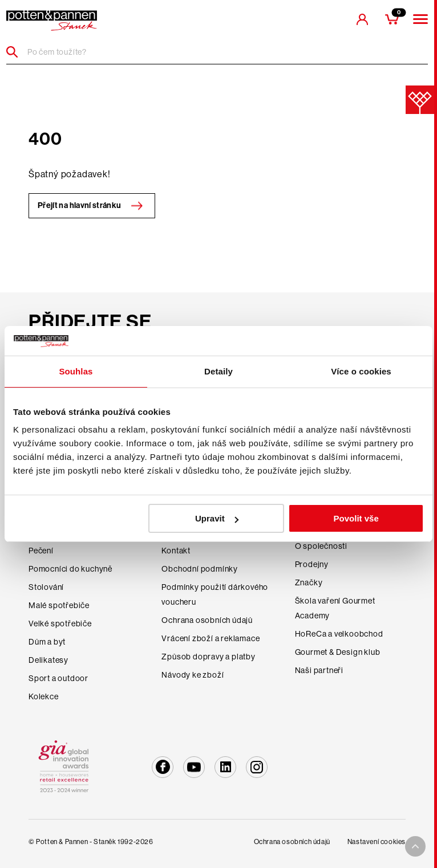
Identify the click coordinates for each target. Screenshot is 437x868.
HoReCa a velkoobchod (339, 634)
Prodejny (312, 564)
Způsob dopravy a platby (208, 657)
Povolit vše (356, 518)
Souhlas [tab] (76, 371)
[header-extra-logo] (52, 21)
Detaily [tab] (218, 371)
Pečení (41, 551)
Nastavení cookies (377, 842)
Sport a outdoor (58, 678)
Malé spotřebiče (59, 605)
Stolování (46, 587)
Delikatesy (48, 660)
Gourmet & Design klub (338, 652)
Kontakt (176, 551)
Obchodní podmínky (200, 569)
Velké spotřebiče (60, 624)
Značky (309, 582)
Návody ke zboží (193, 675)
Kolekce (44, 696)
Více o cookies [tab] (361, 371)
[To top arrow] (415, 846)
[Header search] (16, 52)
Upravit (217, 518)
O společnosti (321, 546)
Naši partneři (319, 670)
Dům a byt (47, 642)
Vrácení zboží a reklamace (211, 638)
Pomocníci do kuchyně (70, 569)
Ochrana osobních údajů (207, 620)
